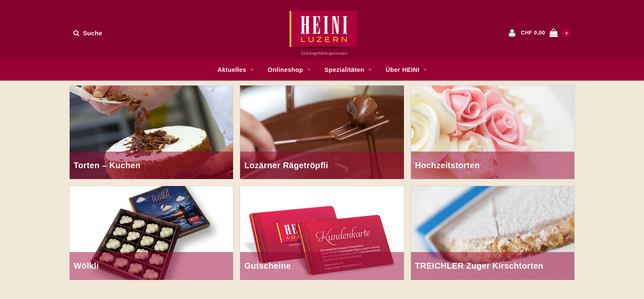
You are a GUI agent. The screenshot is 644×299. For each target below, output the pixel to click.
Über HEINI (406, 70)
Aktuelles (235, 70)
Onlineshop (289, 70)
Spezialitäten (348, 70)
